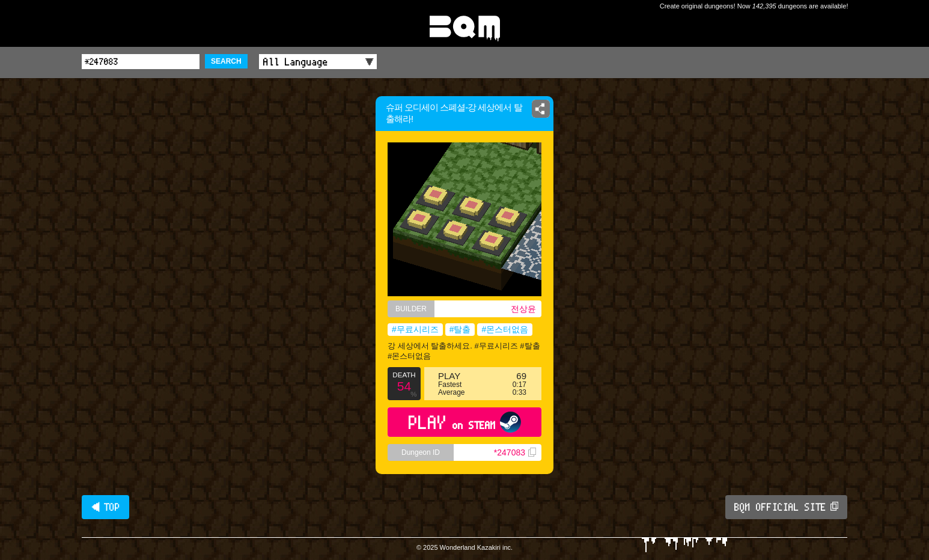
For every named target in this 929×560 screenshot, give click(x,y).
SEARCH (226, 61)
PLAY (465, 422)
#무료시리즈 (415, 329)
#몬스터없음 (505, 329)
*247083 (515, 452)
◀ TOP (105, 507)
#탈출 (460, 329)
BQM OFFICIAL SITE (786, 507)
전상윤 (523, 309)
